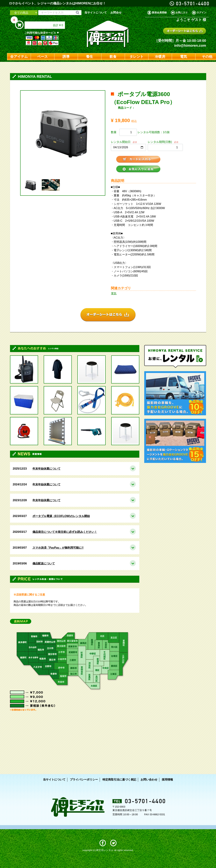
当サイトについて (96, 13)
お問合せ (116, 13)
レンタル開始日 (121, 142)
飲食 (113, 57)
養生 (89, 57)
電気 (184, 57)
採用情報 (167, 780)
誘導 (66, 57)
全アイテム (19, 57)
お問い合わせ (149, 780)
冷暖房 (160, 57)
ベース (42, 57)
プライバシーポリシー (84, 780)
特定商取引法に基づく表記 (119, 780)
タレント (137, 57)
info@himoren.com (190, 45)
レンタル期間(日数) (160, 142)
